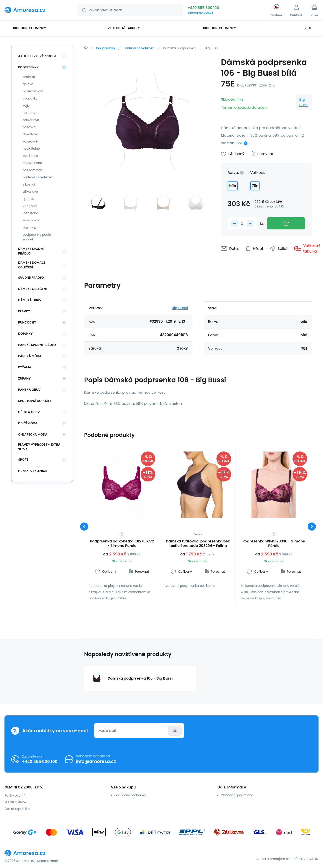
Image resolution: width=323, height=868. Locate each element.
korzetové (30, 141)
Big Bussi (304, 102)
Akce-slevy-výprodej (37, 56)
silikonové (30, 192)
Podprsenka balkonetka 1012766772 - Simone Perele (122, 544)
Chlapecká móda (33, 434)
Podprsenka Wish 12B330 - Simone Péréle (274, 544)
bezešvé (29, 127)
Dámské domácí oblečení (32, 265)
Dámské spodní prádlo (31, 251)
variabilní (30, 206)
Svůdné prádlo (31, 278)
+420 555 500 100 (203, 8)
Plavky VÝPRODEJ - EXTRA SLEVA (39, 447)
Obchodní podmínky (130, 795)
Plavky (24, 311)
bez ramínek (32, 170)
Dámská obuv (30, 300)
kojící (27, 106)
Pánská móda (30, 356)
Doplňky (25, 334)
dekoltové (30, 134)
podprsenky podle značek (37, 237)
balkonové (31, 120)
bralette (29, 77)
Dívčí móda (28, 423)
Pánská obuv (29, 390)
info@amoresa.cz (200, 13)
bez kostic (30, 156)
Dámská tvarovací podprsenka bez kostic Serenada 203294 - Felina (198, 544)
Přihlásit (175, 731)
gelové (28, 84)
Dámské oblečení (32, 289)
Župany (24, 378)
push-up (29, 227)
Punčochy (27, 322)
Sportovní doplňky (35, 401)
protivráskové (33, 91)
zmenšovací (32, 220)
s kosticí (29, 184)
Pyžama (25, 367)
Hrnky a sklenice (33, 471)
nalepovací (31, 113)
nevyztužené (32, 163)
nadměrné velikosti (139, 48)
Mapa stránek (48, 861)
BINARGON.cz (309, 859)
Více (239, 143)
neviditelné (31, 149)
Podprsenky (106, 48)
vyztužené (30, 213)
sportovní (30, 199)
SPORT (23, 460)
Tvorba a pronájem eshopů (276, 859)
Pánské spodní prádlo (37, 345)
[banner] (35, 10)
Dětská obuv (29, 412)
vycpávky (30, 98)
